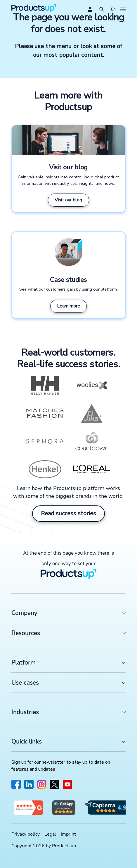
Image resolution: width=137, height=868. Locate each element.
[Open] (102, 9)
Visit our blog (68, 200)
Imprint (68, 834)
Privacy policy (26, 834)
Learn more (68, 306)
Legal (50, 834)
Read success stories (68, 513)
